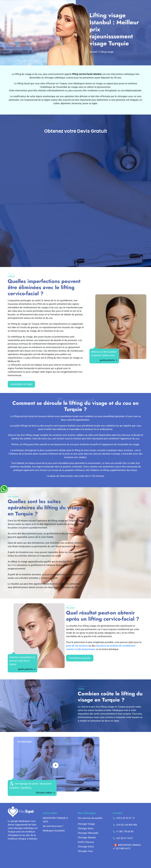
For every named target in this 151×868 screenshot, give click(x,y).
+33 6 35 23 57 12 (124, 818)
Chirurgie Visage (86, 824)
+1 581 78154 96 (123, 832)
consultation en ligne (21, 384)
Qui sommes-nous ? (53, 826)
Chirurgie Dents (86, 847)
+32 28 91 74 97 (123, 838)
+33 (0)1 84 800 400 (125, 825)
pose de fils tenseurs (77, 646)
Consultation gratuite (80, 658)
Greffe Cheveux (86, 842)
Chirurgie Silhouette (88, 833)
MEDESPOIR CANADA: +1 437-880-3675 (127, 847)
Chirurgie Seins (86, 828)
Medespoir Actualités (54, 831)
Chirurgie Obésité (87, 838)
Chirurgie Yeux (85, 851)
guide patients (109, 360)
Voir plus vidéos (45, 793)
